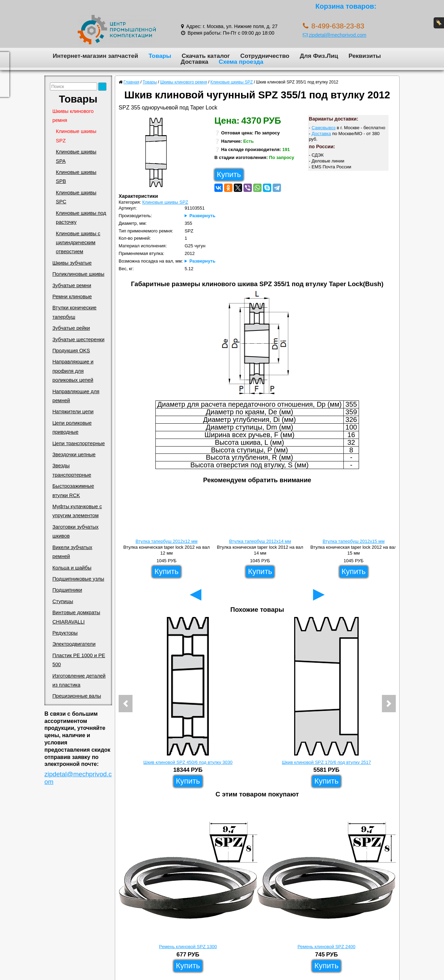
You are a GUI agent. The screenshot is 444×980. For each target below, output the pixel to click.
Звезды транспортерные (72, 470)
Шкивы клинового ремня (73, 116)
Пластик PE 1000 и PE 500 (79, 660)
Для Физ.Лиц (319, 56)
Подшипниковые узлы (78, 579)
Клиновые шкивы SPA (76, 156)
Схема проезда (241, 62)
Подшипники (67, 590)
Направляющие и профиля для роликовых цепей (73, 371)
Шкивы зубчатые (72, 263)
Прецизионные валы (77, 696)
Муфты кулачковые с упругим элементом (77, 511)
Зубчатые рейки (71, 328)
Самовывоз (323, 128)
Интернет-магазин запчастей (95, 56)
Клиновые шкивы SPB (76, 177)
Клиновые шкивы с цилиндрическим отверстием (78, 243)
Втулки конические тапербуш (74, 312)
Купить (229, 174)
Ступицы (63, 601)
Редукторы (65, 633)
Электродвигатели (74, 644)
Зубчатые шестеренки (78, 339)
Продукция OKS (71, 351)
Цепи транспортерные (79, 443)
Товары (160, 56)
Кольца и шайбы (72, 568)
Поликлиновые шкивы (78, 274)
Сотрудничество (265, 56)
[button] (126, 704)
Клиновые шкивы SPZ (76, 136)
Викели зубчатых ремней (72, 552)
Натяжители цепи (73, 412)
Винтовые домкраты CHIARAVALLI (76, 617)
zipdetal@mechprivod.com (335, 35)
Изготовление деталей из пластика (79, 680)
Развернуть (202, 216)
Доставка (195, 62)
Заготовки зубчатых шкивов (75, 531)
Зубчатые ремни (72, 285)
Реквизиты (365, 56)
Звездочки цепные (74, 454)
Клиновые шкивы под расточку (81, 218)
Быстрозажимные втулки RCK (73, 491)
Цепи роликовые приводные (72, 427)
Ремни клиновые (72, 297)
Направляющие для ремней (76, 396)
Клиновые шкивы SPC (76, 197)
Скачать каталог (206, 56)
